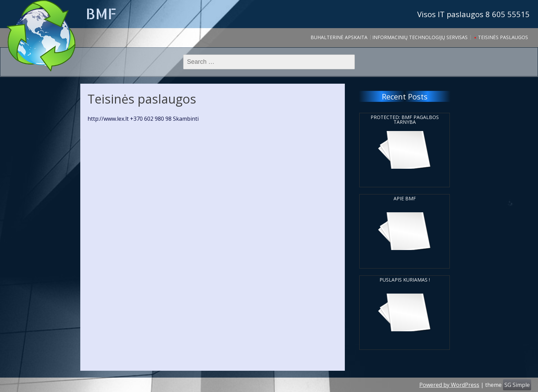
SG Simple (517, 385)
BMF (101, 14)
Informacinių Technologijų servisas (420, 37)
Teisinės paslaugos (503, 37)
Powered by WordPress (449, 385)
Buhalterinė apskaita (339, 37)
